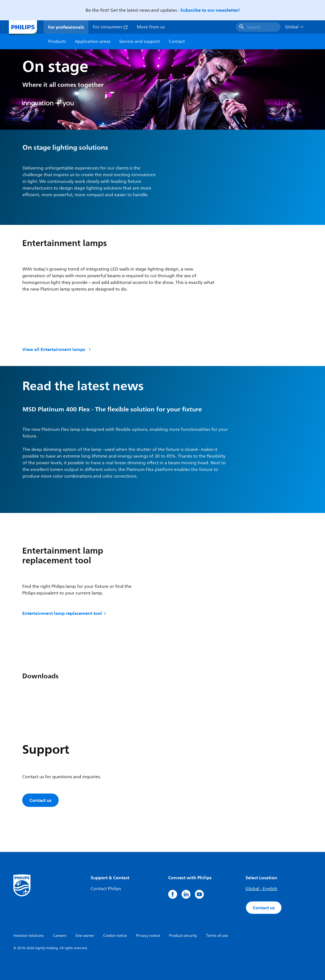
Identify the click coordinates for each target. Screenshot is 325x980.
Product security (183, 936)
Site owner (85, 936)
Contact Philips (106, 889)
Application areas (93, 41)
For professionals (66, 27)
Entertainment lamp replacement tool (65, 613)
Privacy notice (148, 936)
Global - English (261, 889)
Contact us (40, 800)
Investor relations (29, 936)
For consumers (110, 27)
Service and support (140, 41)
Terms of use (217, 936)
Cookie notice (115, 936)
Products (57, 41)
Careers (60, 936)
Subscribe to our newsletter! (210, 10)
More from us (151, 27)
